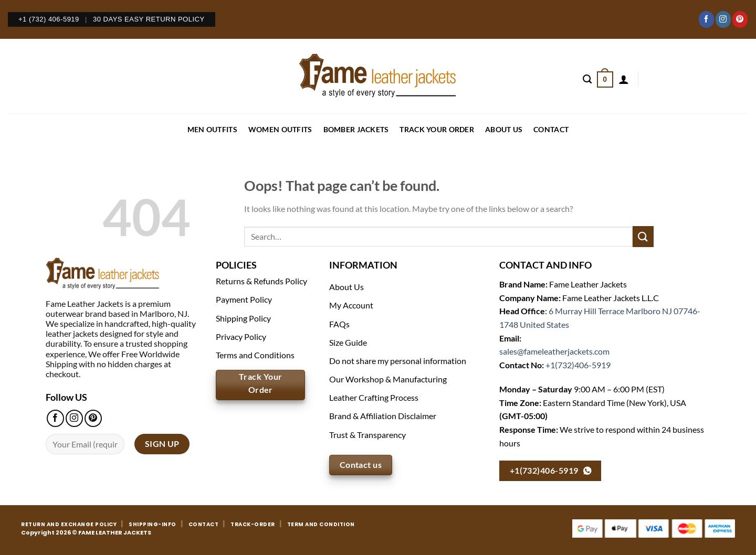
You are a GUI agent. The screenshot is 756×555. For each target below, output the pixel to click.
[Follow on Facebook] (706, 19)
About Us (504, 129)
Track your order (437, 129)
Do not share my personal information (398, 361)
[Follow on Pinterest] (740, 19)
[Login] (624, 79)
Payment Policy (244, 299)
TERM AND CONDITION (321, 524)
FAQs (339, 324)
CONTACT (551, 129)
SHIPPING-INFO (153, 524)
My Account (351, 305)
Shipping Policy (243, 318)
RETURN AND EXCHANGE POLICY (69, 524)
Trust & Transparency (367, 435)
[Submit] (643, 236)
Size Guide (348, 342)
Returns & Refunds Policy (261, 281)
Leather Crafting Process (374, 397)
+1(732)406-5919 (578, 365)
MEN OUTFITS (212, 129)
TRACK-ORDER (253, 524)
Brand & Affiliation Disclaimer (383, 416)
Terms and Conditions (255, 355)
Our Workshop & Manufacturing (388, 379)
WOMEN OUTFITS (280, 129)
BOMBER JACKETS (356, 129)
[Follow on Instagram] (723, 19)
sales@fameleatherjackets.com (554, 351)
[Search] (587, 79)
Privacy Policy (241, 337)
